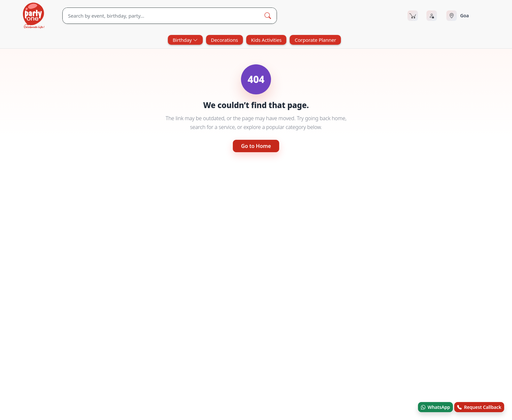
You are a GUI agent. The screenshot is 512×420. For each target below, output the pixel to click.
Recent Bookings (331, 388)
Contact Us (231, 348)
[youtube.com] (62, 358)
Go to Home (256, 146)
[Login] (432, 16)
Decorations (224, 40)
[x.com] (43, 358)
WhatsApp (436, 407)
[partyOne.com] (34, 16)
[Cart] (413, 16)
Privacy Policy (327, 375)
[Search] (161, 16)
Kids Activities (266, 40)
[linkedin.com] (102, 358)
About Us (229, 335)
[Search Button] (268, 16)
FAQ (318, 335)
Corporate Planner (315, 40)
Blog (224, 361)
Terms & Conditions (334, 348)
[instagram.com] (82, 358)
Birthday (185, 40)
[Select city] (468, 16)
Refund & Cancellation (336, 361)
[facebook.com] (23, 358)
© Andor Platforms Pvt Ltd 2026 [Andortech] (49, 408)
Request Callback (479, 407)
